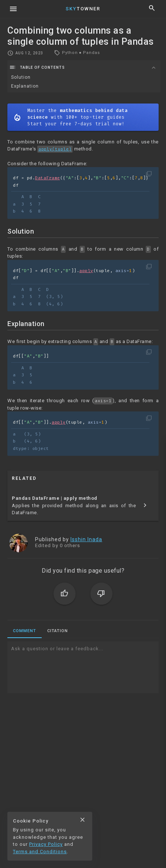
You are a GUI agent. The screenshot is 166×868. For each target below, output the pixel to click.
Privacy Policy (46, 844)
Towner (83, 9)
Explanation (25, 86)
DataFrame (48, 178)
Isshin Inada (86, 539)
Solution (21, 77)
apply (86, 271)
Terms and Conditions (40, 852)
